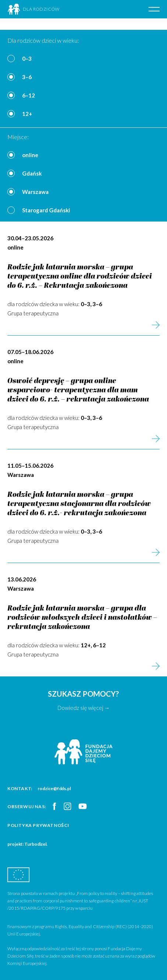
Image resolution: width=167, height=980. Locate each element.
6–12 (29, 95)
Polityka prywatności (38, 825)
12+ (27, 114)
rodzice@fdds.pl (54, 788)
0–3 (27, 59)
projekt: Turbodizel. (27, 844)
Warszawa (35, 192)
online (30, 155)
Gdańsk (32, 173)
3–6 (27, 77)
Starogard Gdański (46, 210)
